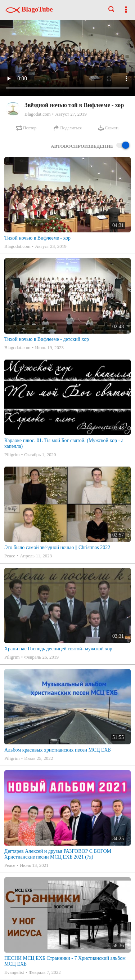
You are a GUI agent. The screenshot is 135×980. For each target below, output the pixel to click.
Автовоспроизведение (90, 146)
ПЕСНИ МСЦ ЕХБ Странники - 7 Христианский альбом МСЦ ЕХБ (65, 961)
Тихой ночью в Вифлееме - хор (37, 238)
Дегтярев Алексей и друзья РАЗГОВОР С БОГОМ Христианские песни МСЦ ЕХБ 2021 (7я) (58, 854)
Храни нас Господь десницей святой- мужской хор (58, 649)
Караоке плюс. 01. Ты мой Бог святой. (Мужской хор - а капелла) (64, 443)
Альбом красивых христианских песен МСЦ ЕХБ (58, 750)
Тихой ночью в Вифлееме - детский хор (47, 339)
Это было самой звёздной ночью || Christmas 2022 (57, 547)
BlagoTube (29, 9)
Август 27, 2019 (71, 114)
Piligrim (12, 455)
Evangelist (14, 972)
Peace (10, 556)
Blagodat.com (38, 114)
